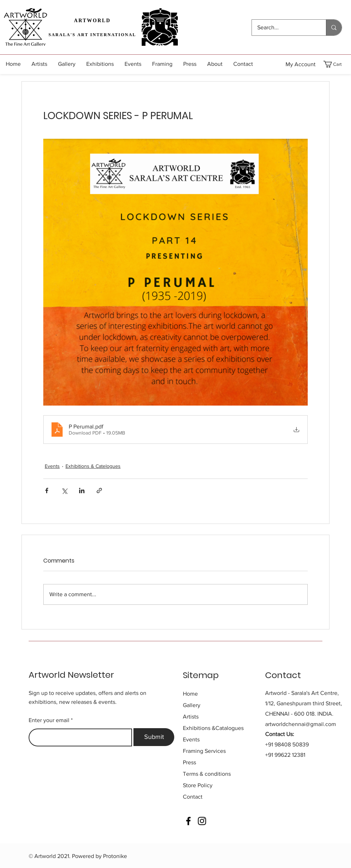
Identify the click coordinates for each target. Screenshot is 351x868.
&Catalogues (213, 728)
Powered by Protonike (99, 856)
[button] (337, 64)
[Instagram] (202, 821)
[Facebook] (188, 821)
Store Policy (198, 785)
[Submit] (154, 737)
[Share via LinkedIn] (82, 491)
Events (52, 466)
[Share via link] (99, 491)
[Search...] (284, 28)
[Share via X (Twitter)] (64, 491)
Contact (193, 797)
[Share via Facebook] (47, 491)
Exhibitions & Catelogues (93, 466)
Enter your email (49, 720)
